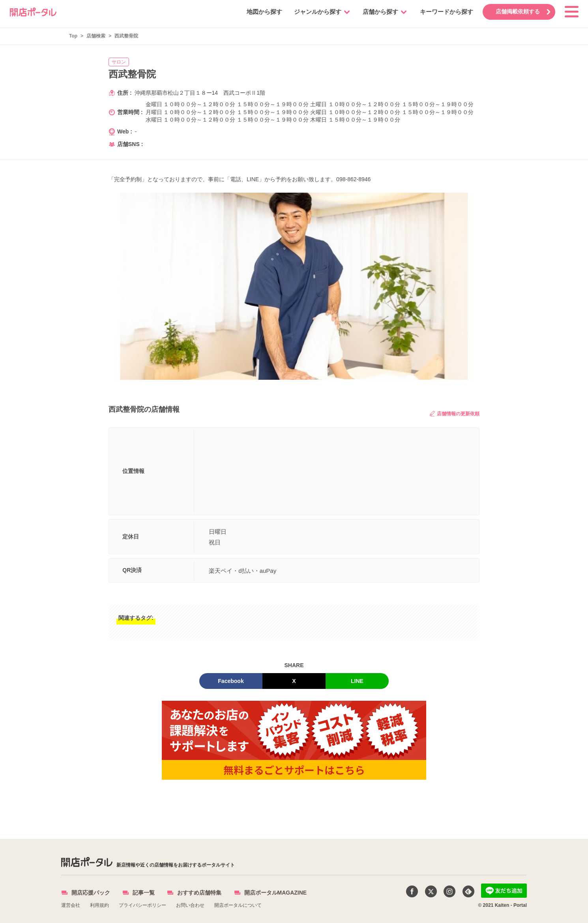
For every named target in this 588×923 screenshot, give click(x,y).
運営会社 (71, 905)
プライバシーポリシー (142, 905)
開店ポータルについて (238, 905)
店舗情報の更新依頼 (455, 414)
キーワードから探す (445, 12)
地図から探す (263, 12)
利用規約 (99, 905)
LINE (357, 681)
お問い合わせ (190, 905)
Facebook (231, 681)
